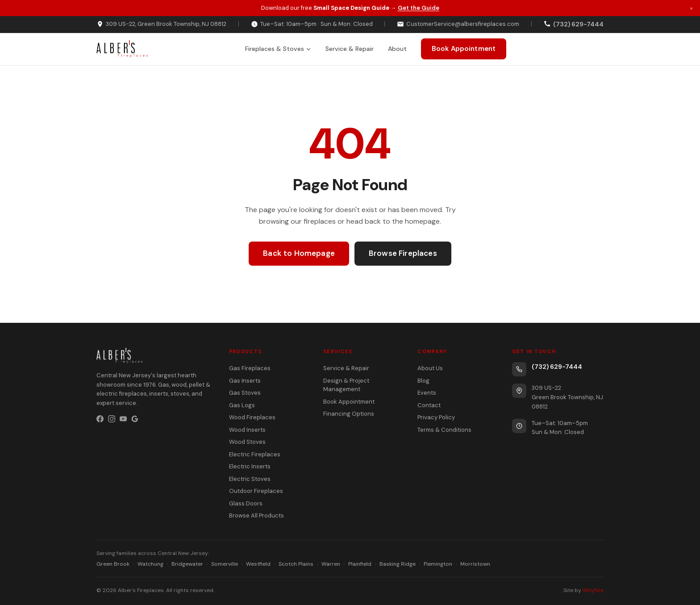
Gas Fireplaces (250, 368)
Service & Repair (350, 49)
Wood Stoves (247, 442)
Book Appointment (464, 49)
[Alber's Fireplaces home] (122, 49)
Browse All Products (256, 515)
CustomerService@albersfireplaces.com (458, 24)
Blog (423, 381)
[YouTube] (123, 419)
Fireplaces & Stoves (278, 49)
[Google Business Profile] (135, 419)
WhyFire (593, 590)
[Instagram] (112, 419)
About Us (430, 368)
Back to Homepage (299, 253)
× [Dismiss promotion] (691, 8)
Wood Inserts (247, 430)
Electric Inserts (250, 466)
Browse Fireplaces (403, 253)
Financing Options (349, 414)
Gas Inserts (245, 381)
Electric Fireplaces (255, 454)
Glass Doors (246, 503)
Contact (429, 405)
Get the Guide (419, 8)
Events (427, 393)
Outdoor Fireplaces (256, 491)
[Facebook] (100, 419)
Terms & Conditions (444, 430)
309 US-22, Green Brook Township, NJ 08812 (161, 24)
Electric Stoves (250, 479)
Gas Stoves (245, 393)
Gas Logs (242, 405)
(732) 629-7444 (557, 367)
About (397, 49)
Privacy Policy (436, 417)
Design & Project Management (346, 385)
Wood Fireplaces (252, 417)
